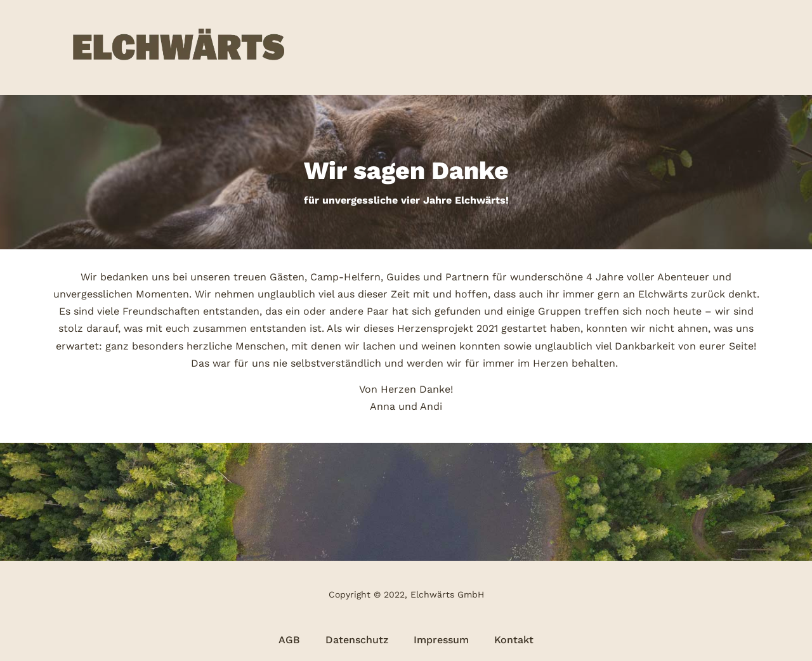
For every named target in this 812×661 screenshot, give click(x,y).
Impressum (441, 640)
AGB (289, 640)
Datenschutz (357, 640)
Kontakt (514, 640)
